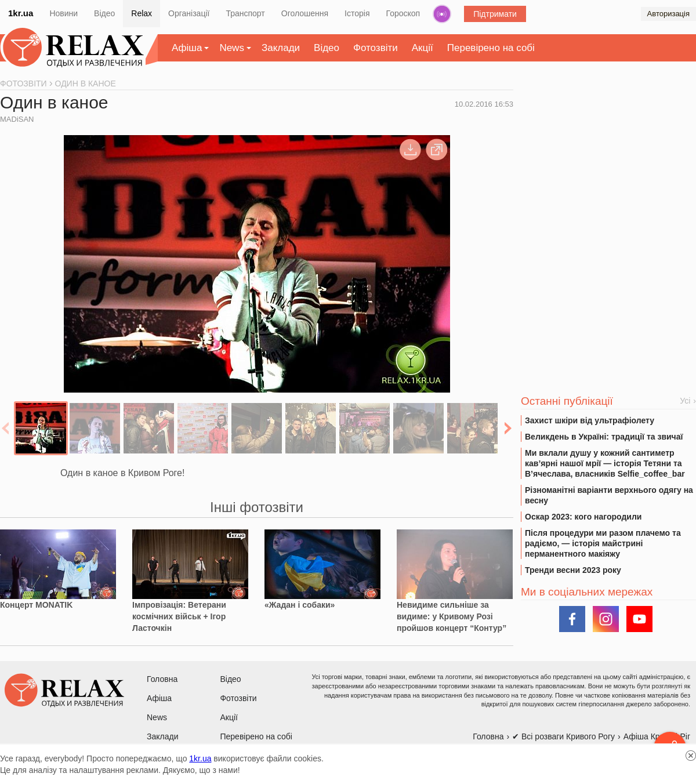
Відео (104, 13)
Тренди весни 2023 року (573, 570)
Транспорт (245, 13)
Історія (357, 13)
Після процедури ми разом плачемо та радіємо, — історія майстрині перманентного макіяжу (603, 543)
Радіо (442, 14)
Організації (189, 13)
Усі (685, 401)
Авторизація (668, 14)
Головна (162, 679)
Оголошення (305, 13)
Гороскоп (403, 13)
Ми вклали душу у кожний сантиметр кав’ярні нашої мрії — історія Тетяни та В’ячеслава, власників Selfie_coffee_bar (605, 463)
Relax (142, 13)
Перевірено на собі (491, 48)
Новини (64, 13)
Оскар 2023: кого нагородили (583, 517)
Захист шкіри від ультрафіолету (590, 420)
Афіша (187, 48)
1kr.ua (21, 13)
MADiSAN (17, 119)
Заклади (281, 48)
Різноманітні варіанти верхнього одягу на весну (609, 495)
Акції (423, 48)
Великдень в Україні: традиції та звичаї (604, 437)
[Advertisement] (608, 169)
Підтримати (495, 14)
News (232, 48)
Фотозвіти (376, 48)
